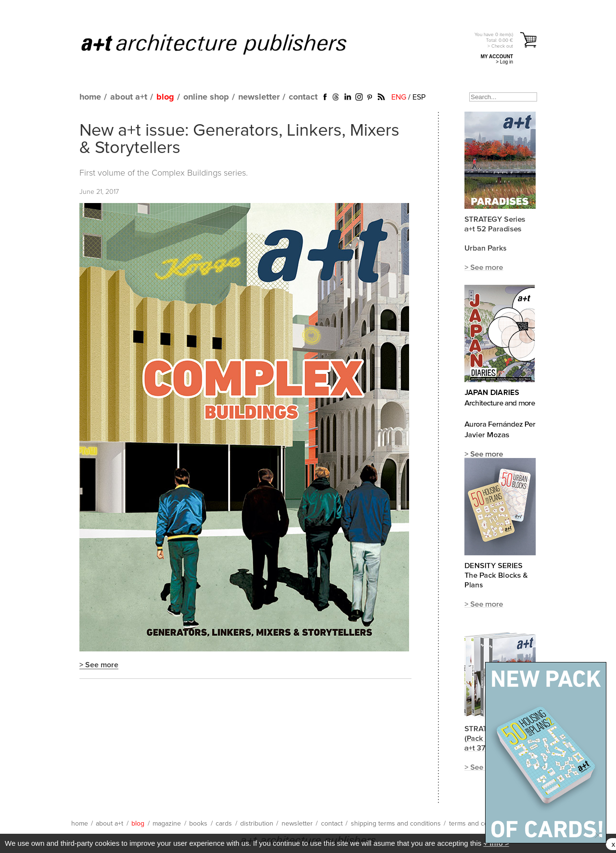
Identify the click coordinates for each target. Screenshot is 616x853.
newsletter (259, 97)
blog (165, 97)
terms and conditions (480, 824)
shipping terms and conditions (396, 824)
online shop (206, 97)
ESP (419, 97)
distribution (257, 824)
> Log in (504, 62)
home (90, 97)
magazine (167, 824)
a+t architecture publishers (226, 44)
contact (303, 97)
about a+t (129, 97)
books (198, 824)
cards (224, 824)
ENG (399, 97)
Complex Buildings (186, 173)
